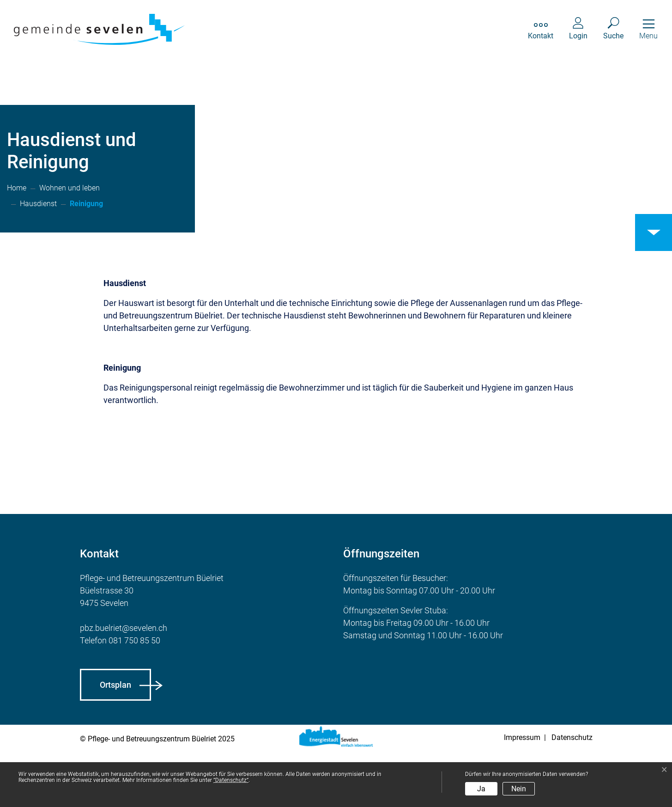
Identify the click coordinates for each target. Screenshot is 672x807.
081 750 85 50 (134, 697)
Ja (481, 789)
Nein (519, 789)
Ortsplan (115, 741)
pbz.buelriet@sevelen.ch (124, 684)
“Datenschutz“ (231, 780)
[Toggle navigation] (648, 29)
